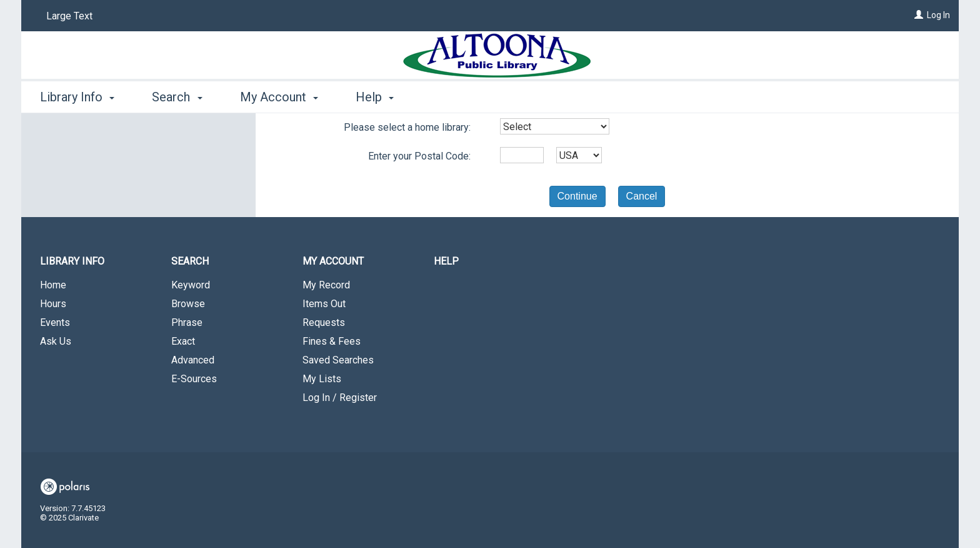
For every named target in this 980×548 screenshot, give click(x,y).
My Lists (322, 379)
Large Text (69, 16)
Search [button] (177, 97)
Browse (188, 304)
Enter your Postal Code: (419, 156)
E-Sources (194, 379)
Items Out (324, 304)
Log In (938, 15)
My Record (326, 285)
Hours (53, 304)
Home (53, 285)
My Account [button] (279, 97)
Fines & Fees (332, 341)
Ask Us (56, 341)
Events (55, 322)
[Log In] (919, 15)
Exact (183, 341)
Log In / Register (340, 398)
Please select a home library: (407, 127)
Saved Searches (338, 360)
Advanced (193, 360)
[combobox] (555, 126)
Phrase (187, 322)
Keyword (191, 285)
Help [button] (375, 97)
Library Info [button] (77, 97)
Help (446, 261)
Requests (324, 322)
